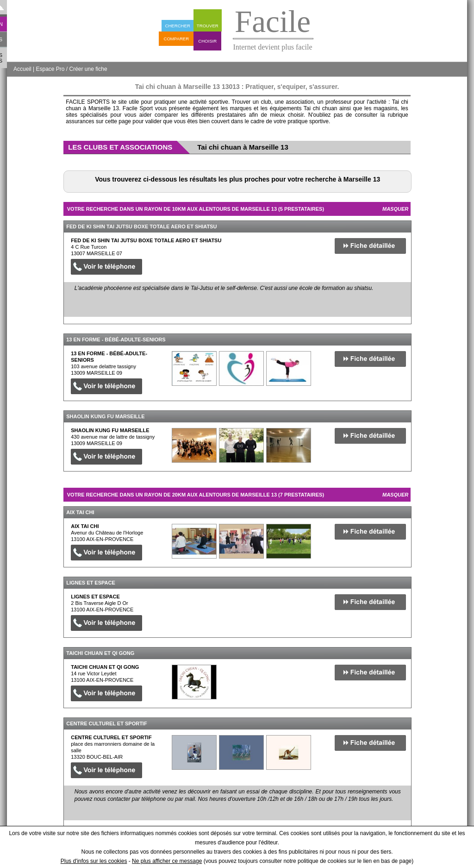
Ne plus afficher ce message (167, 861)
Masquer (395, 209)
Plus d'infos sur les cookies (94, 861)
